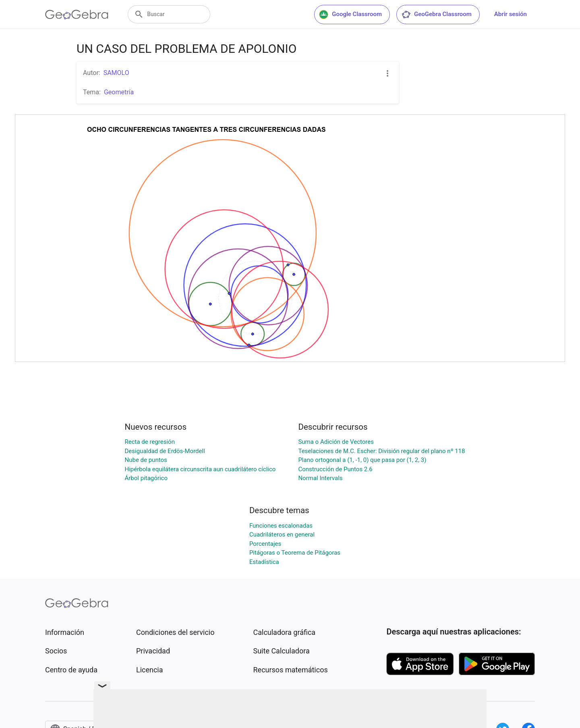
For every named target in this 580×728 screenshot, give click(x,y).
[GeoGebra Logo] (77, 15)
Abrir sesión (511, 14)
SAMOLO (116, 73)
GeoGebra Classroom (436, 15)
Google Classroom (350, 15)
